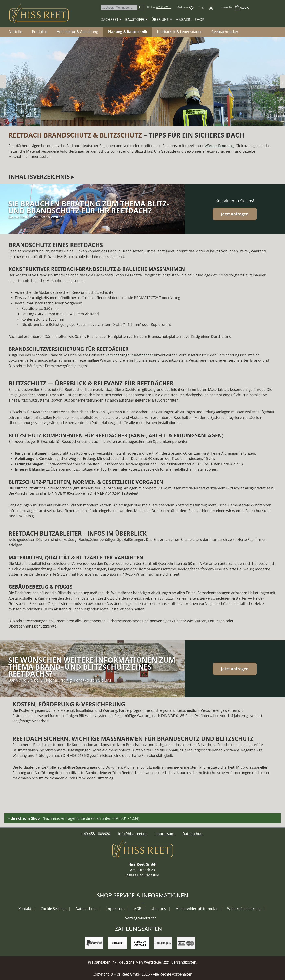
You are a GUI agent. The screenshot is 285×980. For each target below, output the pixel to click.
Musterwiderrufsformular (197, 909)
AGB (138, 909)
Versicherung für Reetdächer (129, 355)
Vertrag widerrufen (141, 918)
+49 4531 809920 (96, 834)
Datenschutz (193, 834)
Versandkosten (184, 962)
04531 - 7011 (164, 7)
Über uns (159, 909)
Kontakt (25, 909)
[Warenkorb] (235, 7)
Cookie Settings (54, 909)
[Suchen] (140, 7)
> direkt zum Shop (24, 818)
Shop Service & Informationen (142, 895)
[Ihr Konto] (211, 7)
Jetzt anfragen (235, 214)
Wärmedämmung (219, 146)
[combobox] (119, 7)
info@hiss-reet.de (133, 834)
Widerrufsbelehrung (244, 909)
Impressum (165, 834)
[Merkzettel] (185, 7)
